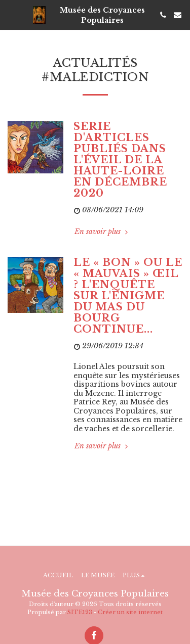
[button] (11, 15)
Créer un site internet (130, 612)
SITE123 (80, 612)
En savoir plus (102, 232)
